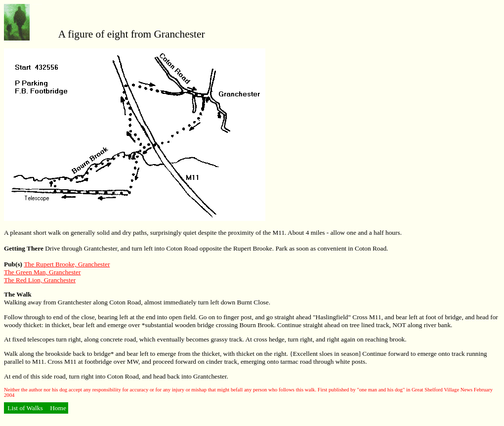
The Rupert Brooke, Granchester (67, 264)
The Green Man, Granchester (42, 272)
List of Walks (25, 408)
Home (57, 408)
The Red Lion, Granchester (40, 280)
